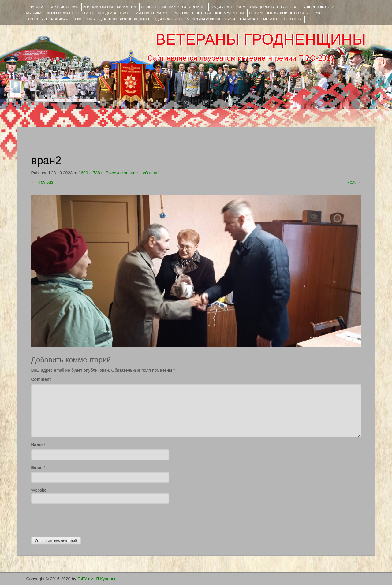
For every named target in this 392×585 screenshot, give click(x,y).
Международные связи (211, 19)
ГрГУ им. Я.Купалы (96, 579)
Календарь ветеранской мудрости (208, 13)
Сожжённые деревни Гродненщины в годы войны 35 (127, 19)
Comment (41, 379)
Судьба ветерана (228, 7)
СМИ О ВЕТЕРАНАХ (150, 13)
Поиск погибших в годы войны (173, 7)
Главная (36, 7)
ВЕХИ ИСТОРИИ (64, 7)
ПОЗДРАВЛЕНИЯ (113, 13)
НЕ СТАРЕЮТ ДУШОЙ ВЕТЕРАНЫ (279, 13)
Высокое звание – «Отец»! (132, 173)
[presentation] (78, 519)
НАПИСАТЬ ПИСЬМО (258, 19)
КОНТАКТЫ (292, 19)
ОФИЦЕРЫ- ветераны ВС (274, 7)
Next (354, 182)
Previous (42, 182)
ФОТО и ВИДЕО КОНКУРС (70, 13)
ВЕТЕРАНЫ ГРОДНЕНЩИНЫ (261, 39)
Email (37, 468)
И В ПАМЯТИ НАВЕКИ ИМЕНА (110, 7)
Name (37, 445)
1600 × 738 (89, 173)
